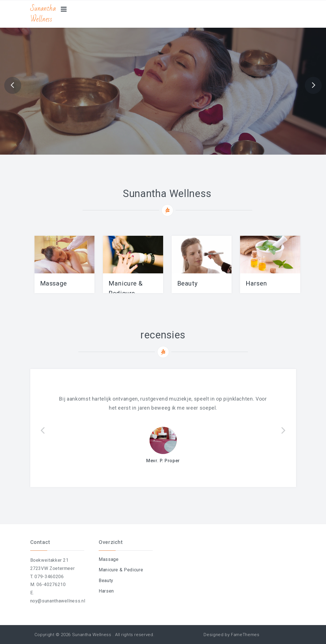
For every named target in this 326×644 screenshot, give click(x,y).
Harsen (256, 283)
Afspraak (163, 82)
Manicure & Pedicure (121, 570)
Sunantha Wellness (43, 14)
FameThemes (245, 635)
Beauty (187, 283)
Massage (54, 283)
